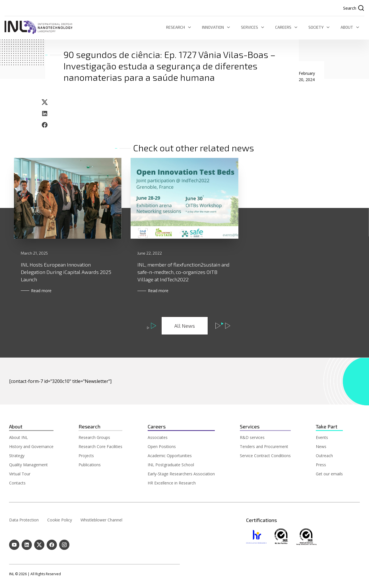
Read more (45, 291)
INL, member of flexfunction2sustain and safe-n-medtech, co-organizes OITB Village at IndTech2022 (184, 272)
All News (185, 326)
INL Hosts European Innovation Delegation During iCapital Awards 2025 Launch (66, 272)
